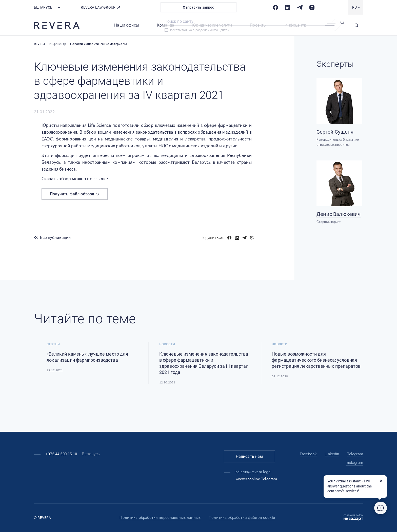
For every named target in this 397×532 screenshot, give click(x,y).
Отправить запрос (198, 7)
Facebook (308, 454)
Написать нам (249, 456)
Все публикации (55, 238)
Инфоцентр (295, 25)
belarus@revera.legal (253, 472)
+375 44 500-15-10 (61, 454)
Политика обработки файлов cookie (242, 518)
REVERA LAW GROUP (101, 7)
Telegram (355, 454)
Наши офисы (127, 25)
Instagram (354, 463)
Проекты (258, 25)
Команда (166, 25)
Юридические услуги (212, 25)
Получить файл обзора (75, 194)
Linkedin (332, 454)
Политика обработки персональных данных (160, 518)
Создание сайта (353, 518)
